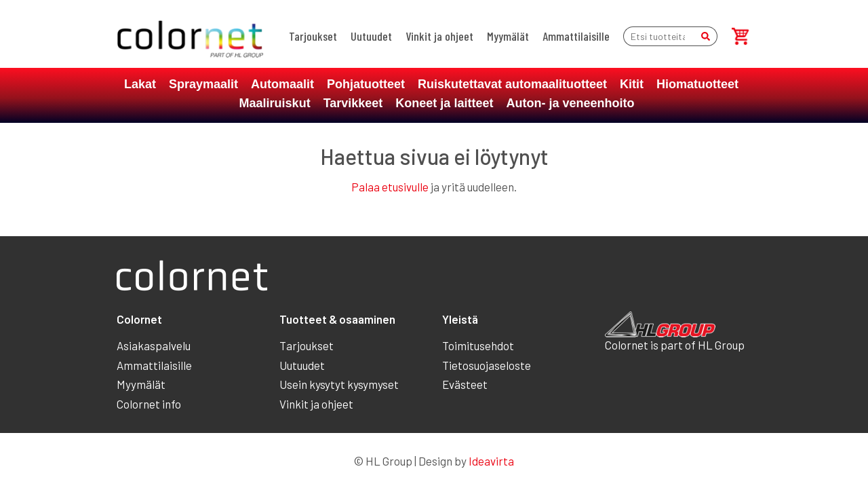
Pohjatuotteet (366, 84)
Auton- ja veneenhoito (570, 103)
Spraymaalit (203, 84)
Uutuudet (371, 36)
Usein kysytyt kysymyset (339, 384)
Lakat (140, 84)
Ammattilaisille (576, 36)
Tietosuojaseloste (487, 365)
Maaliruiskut (275, 103)
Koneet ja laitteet (444, 103)
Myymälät (508, 36)
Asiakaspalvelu (154, 345)
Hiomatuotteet (697, 84)
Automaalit (282, 84)
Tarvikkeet (353, 103)
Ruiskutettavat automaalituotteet (512, 84)
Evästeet (465, 384)
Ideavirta (491, 461)
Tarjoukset (313, 36)
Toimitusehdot (478, 345)
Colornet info (149, 404)
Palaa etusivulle (390, 187)
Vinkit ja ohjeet (439, 36)
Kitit (632, 84)
